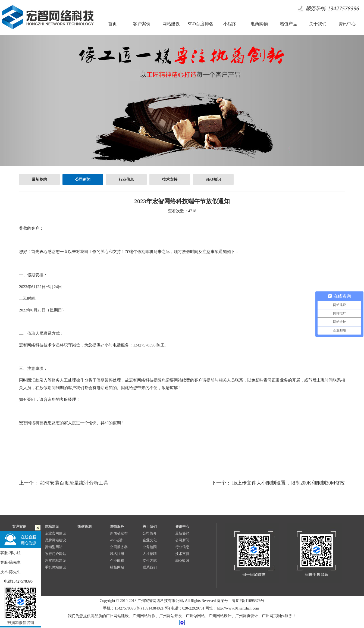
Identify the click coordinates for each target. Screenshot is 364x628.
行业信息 (126, 179)
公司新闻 (83, 179)
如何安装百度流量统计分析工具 (74, 483)
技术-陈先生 (10, 572)
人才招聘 (150, 554)
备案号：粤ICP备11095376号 (241, 601)
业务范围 (150, 547)
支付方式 (150, 560)
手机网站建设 (55, 567)
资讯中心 (182, 527)
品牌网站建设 (55, 540)
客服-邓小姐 (10, 553)
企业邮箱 (117, 560)
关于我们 (150, 527)
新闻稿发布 (119, 533)
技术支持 (170, 179)
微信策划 (84, 527)
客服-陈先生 (10, 562)
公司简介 (150, 533)
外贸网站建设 (55, 560)
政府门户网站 (55, 554)
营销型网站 (54, 547)
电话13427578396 (16, 581)
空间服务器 (119, 547)
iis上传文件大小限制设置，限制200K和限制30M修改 (289, 483)
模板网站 (117, 567)
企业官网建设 (55, 533)
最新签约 (39, 179)
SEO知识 (213, 179)
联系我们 (150, 567)
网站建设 (52, 527)
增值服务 (117, 527)
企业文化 (150, 540)
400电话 (116, 540)
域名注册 (117, 554)
